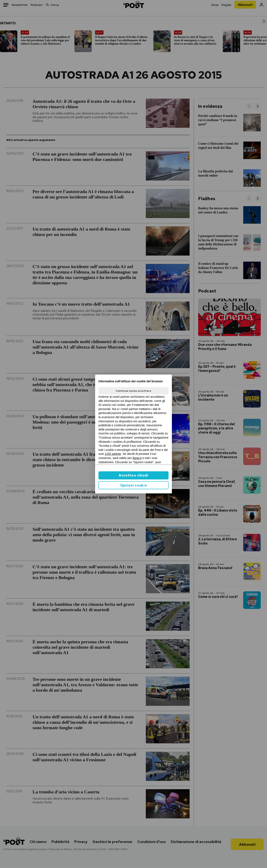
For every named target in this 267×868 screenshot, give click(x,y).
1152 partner (113, 454)
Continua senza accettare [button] (133, 391)
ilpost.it (137, 458)
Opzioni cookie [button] (134, 485)
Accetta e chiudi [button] (133, 475)
